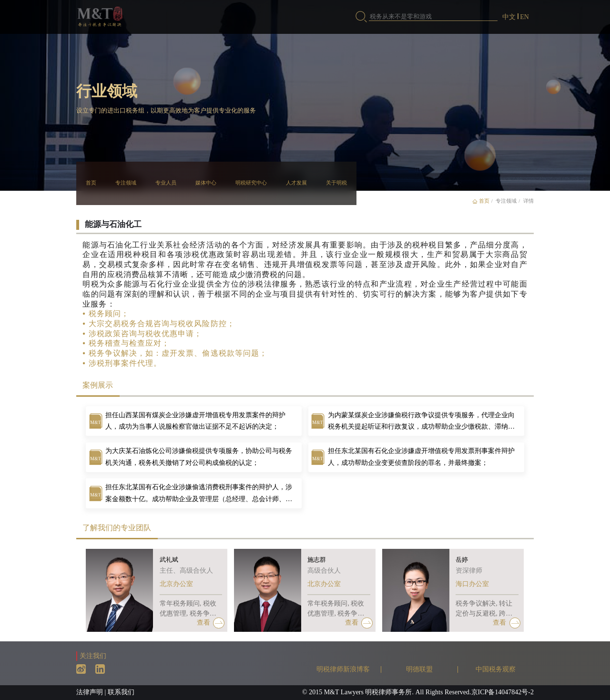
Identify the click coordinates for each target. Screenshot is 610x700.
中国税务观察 (496, 669)
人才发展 (296, 183)
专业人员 (166, 183)
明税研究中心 (251, 183)
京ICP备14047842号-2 (503, 692)
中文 (509, 17)
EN (524, 17)
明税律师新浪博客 (343, 669)
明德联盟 (419, 669)
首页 (91, 183)
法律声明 (90, 692)
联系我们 (121, 692)
